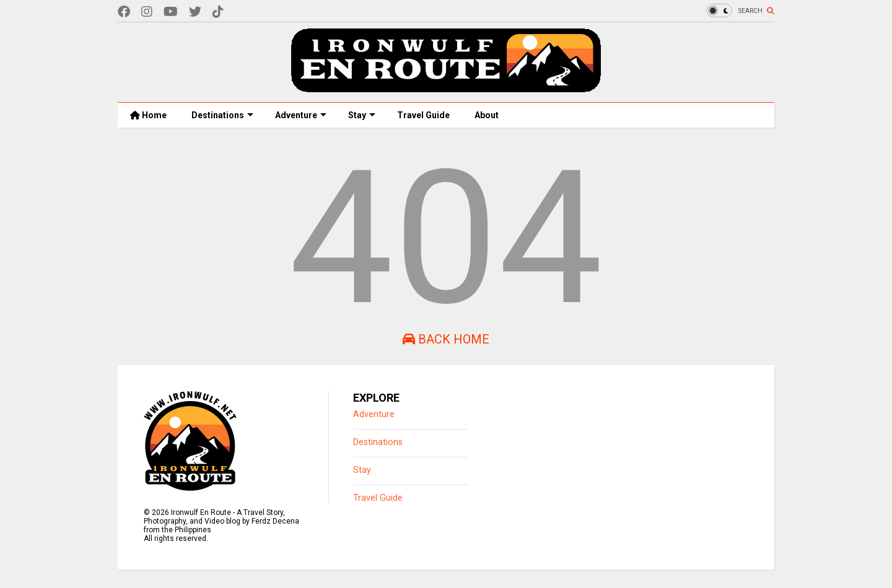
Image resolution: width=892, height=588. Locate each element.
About (487, 115)
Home (148, 115)
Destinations (222, 115)
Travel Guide (423, 115)
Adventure (301, 115)
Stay (362, 115)
